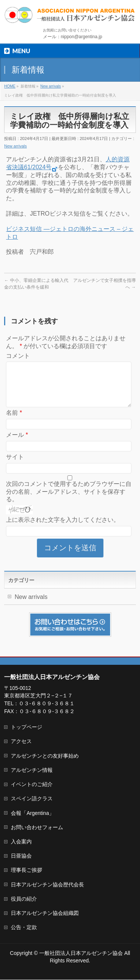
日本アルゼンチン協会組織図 (45, 913)
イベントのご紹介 (32, 785)
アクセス (21, 742)
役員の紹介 (24, 899)
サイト (15, 466)
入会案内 (21, 842)
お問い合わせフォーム (37, 828)
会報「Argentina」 (32, 813)
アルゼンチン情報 (32, 770)
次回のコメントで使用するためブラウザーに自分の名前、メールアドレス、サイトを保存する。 (69, 501)
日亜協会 (21, 856)
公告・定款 (24, 928)
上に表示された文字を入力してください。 (63, 529)
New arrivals (15, 146)
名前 (14, 422)
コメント (18, 356)
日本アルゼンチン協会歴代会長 (47, 885)
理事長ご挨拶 (27, 870)
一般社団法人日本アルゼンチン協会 (81, 953)
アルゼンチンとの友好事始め (45, 756)
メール (17, 444)
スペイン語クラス (32, 799)
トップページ (27, 727)
